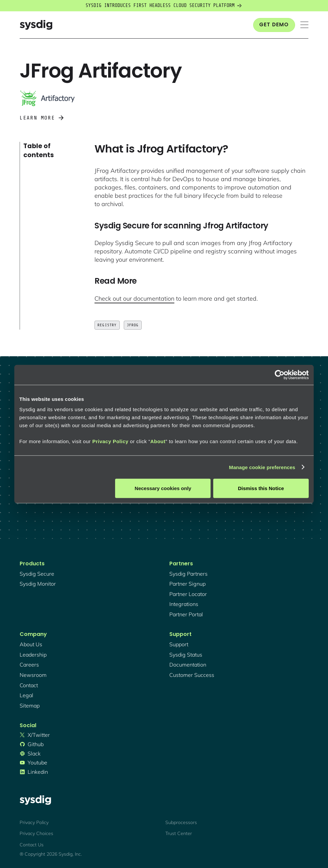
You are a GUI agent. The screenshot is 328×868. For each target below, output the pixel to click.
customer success (192, 675)
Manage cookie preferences (262, 467)
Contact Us (32, 845)
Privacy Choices (36, 833)
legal (26, 695)
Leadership (33, 655)
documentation (188, 665)
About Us (31, 644)
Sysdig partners (188, 574)
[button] (304, 25)
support (179, 644)
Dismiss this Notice (261, 488)
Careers (29, 665)
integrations (184, 604)
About (158, 441)
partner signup (187, 584)
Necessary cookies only (163, 488)
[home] (36, 25)
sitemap (30, 706)
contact (29, 685)
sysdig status (186, 655)
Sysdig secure (37, 574)
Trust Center (179, 833)
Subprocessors (181, 822)
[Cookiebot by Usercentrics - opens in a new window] (280, 375)
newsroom (33, 675)
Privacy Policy (110, 441)
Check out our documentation (134, 298)
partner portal (186, 614)
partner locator (188, 594)
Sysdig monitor (38, 584)
